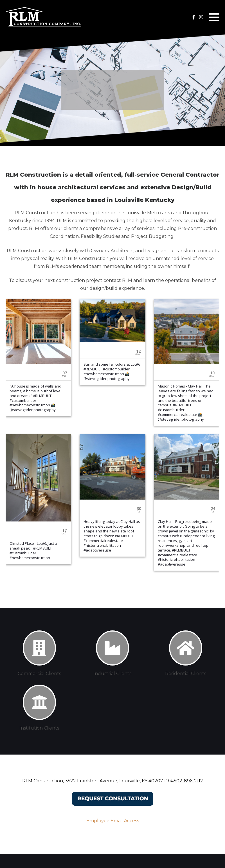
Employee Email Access (113, 821)
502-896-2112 (188, 781)
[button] (214, 17)
